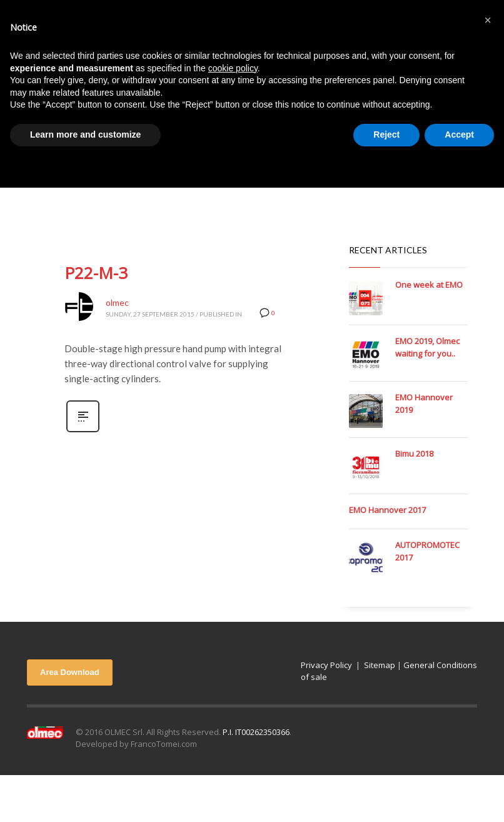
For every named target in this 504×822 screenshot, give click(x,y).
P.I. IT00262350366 (256, 732)
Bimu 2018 (414, 454)
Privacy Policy (326, 665)
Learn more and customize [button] (85, 134)
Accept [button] (459, 134)
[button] (488, 20)
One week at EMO (429, 285)
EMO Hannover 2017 (387, 510)
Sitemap (380, 665)
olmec (117, 302)
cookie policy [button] (233, 68)
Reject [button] (386, 134)
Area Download (70, 672)
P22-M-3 (96, 273)
